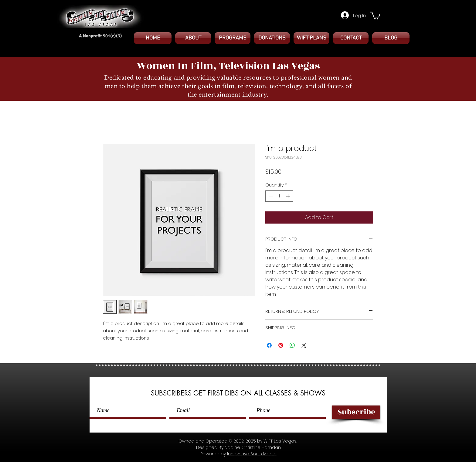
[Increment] (289, 196)
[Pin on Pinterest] (281, 345)
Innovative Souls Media (252, 454)
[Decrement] (270, 196)
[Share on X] (304, 345)
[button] (375, 15)
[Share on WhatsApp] (292, 345)
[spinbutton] (279, 196)
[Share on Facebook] (269, 345)
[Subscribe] (356, 412)
